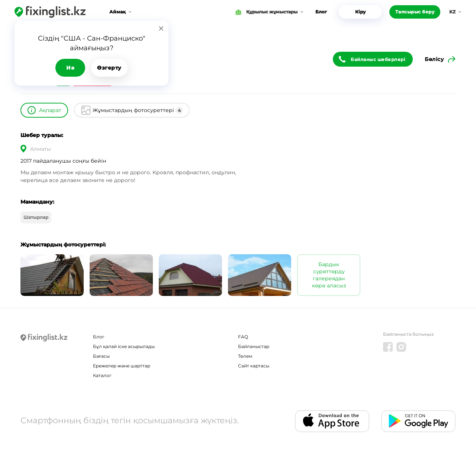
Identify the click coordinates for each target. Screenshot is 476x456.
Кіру (360, 12)
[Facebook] (388, 347)
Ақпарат (50, 110)
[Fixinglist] (50, 12)
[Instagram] (401, 347)
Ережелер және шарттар (122, 366)
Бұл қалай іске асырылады (124, 346)
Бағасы (101, 356)
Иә (70, 68)
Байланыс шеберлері (378, 59)
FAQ (243, 337)
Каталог (102, 375)
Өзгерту (109, 68)
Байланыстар (254, 346)
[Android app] (418, 421)
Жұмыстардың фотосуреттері (138, 111)
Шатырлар (36, 217)
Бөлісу (434, 59)
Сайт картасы (254, 366)
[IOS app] (332, 421)
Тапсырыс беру (415, 12)
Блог (321, 12)
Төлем (245, 356)
